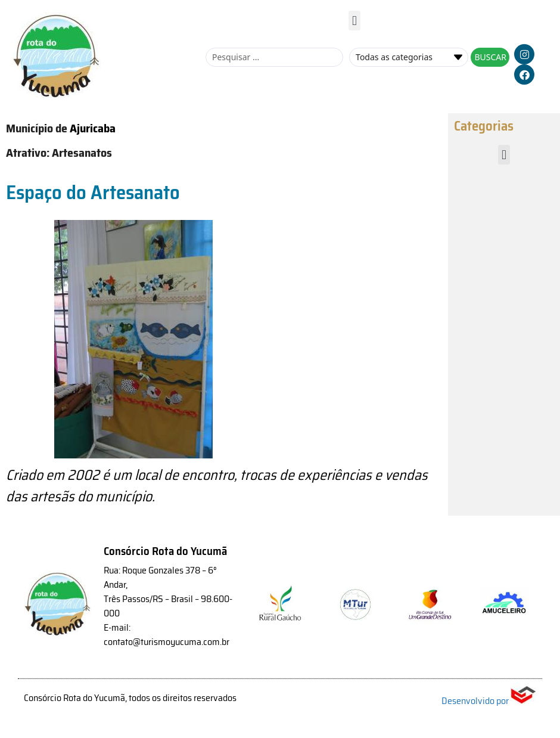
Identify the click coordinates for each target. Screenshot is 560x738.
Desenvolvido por (489, 701)
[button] (354, 21)
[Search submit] (490, 57)
